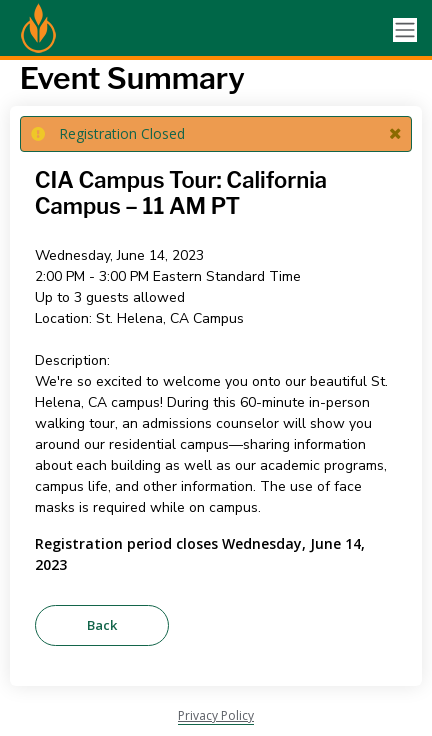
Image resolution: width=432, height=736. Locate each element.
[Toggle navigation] (405, 30)
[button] (395, 134)
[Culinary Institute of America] (90, 30)
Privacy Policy (216, 715)
